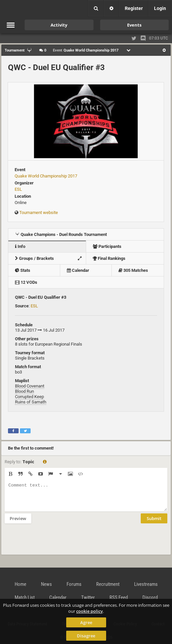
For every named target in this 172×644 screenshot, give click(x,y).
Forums (74, 584)
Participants (107, 246)
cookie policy (89, 611)
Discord (150, 597)
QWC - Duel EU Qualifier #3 (56, 67)
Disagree (86, 636)
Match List (25, 597)
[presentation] (55, 543)
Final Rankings (109, 258)
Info (20, 246)
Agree (86, 622)
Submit (154, 523)
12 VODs (26, 282)
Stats (23, 270)
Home (20, 584)
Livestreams (146, 584)
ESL (18, 189)
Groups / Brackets (50, 258)
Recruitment (108, 584)
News (46, 584)
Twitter (88, 597)
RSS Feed (119, 597)
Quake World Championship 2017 (46, 176)
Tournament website (39, 213)
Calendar (78, 270)
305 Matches (133, 270)
